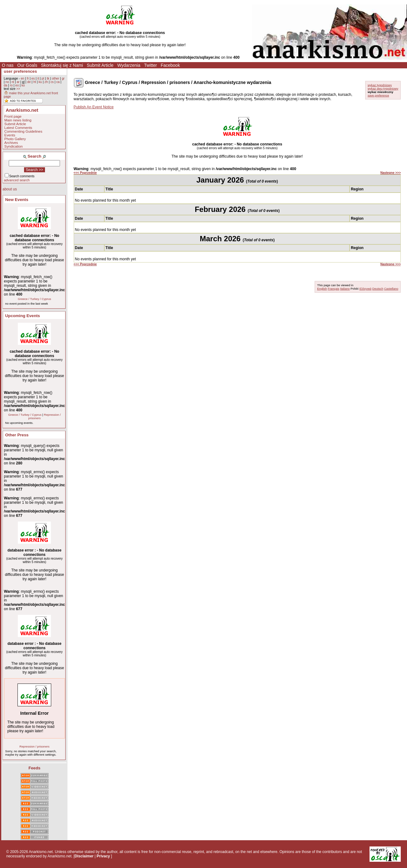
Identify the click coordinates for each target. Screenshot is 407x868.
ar (18, 82)
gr (63, 78)
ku (40, 82)
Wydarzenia (129, 65)
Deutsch (378, 289)
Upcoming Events (23, 316)
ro (11, 85)
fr (28, 78)
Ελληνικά (365, 289)
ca (58, 82)
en (22, 78)
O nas (8, 65)
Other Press (17, 435)
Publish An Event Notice (94, 107)
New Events (17, 200)
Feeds (34, 768)
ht (35, 82)
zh (46, 82)
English (322, 289)
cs (52, 82)
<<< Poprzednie (85, 173)
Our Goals (27, 65)
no (7, 82)
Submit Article (100, 65)
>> (18, 89)
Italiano (345, 289)
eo (17, 85)
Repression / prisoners (34, 746)
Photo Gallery (15, 139)
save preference (378, 95)
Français (333, 289)
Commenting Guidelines (23, 131)
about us (10, 189)
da (5, 85)
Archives (11, 143)
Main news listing (18, 120)
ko (23, 85)
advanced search (17, 180)
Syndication (14, 146)
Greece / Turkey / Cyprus (35, 299)
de (29, 82)
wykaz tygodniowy (380, 85)
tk (48, 78)
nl (13, 82)
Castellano (391, 289)
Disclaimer (84, 856)
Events (10, 135)
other (55, 78)
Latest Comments (18, 128)
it (38, 78)
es (33, 78)
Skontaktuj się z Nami (62, 65)
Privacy (103, 856)
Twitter (150, 65)
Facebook (170, 65)
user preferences (20, 71)
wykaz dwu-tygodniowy (383, 88)
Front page (13, 116)
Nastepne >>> (391, 173)
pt (43, 78)
